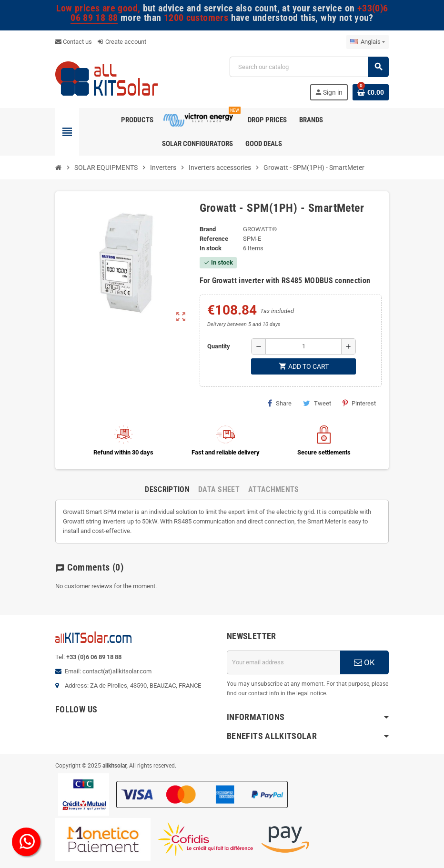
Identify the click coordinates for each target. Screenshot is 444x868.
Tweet (317, 403)
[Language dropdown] (368, 42)
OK (364, 662)
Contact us (74, 42)
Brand (208, 229)
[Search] (309, 67)
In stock (211, 248)
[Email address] (283, 662)
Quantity (219, 346)
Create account (122, 42)
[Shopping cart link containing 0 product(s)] (371, 92)
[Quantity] (303, 346)
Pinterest (359, 403)
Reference (214, 239)
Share (280, 403)
